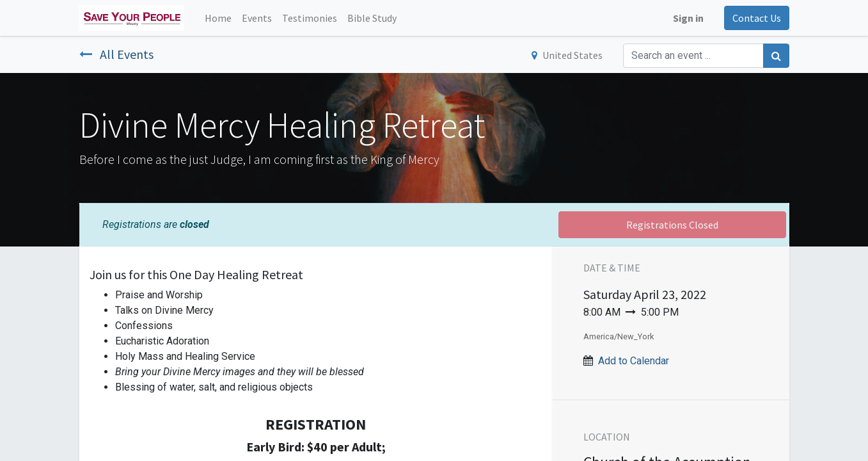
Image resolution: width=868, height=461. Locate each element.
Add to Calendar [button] (634, 361)
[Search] (776, 56)
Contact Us (757, 18)
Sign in (688, 18)
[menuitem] (218, 18)
